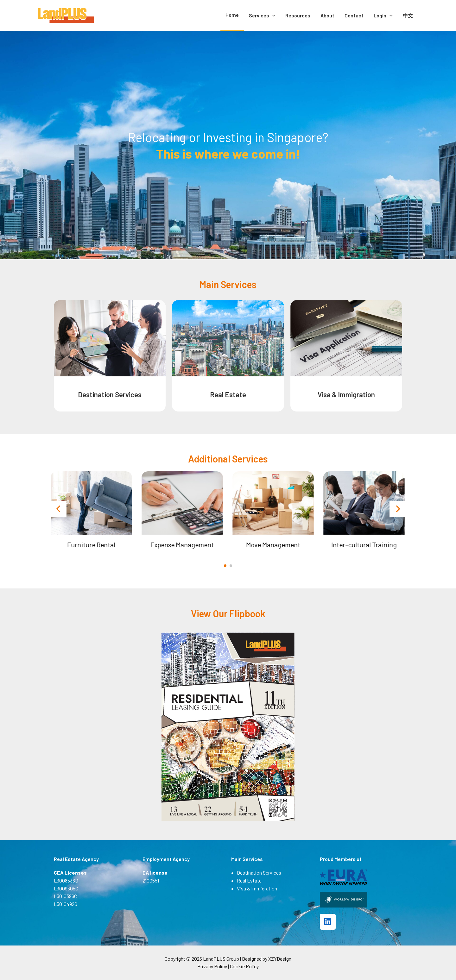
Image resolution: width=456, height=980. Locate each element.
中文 (408, 15)
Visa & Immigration (346, 394)
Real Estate (228, 394)
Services (262, 16)
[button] (225, 566)
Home (232, 15)
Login (383, 16)
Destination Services (110, 394)
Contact (354, 15)
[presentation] (59, 509)
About (327, 15)
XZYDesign (280, 959)
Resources (298, 15)
